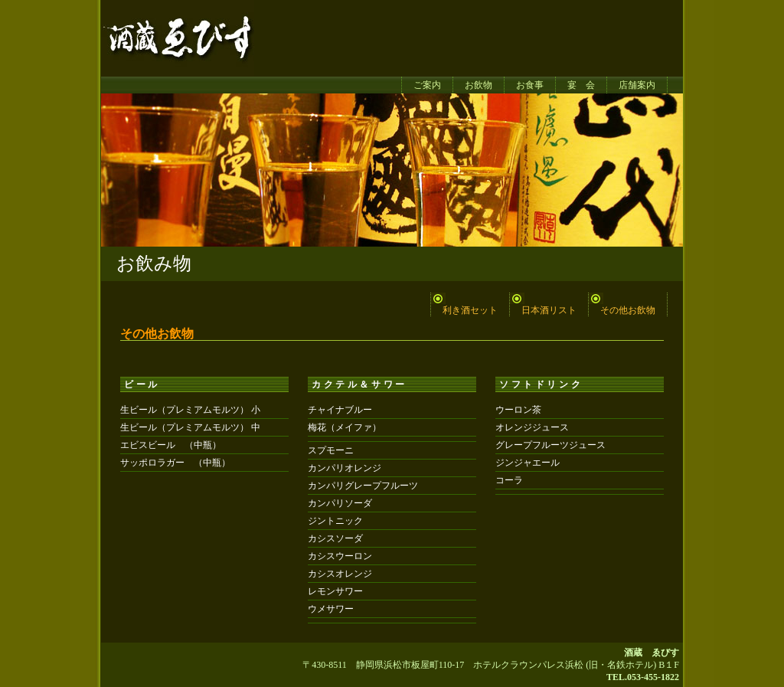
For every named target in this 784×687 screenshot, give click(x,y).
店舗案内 (637, 85)
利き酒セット (470, 310)
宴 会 (581, 85)
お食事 (530, 85)
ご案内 (427, 85)
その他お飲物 (628, 310)
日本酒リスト (549, 310)
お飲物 (479, 85)
